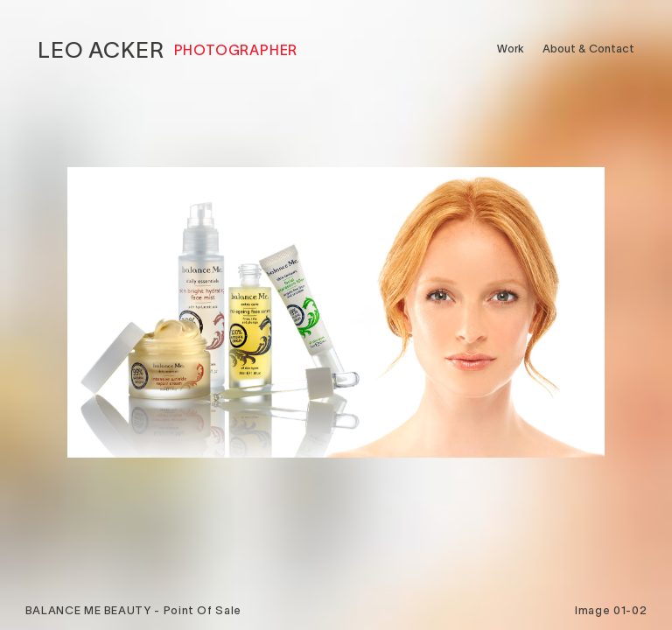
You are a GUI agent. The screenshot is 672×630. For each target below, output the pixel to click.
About (588, 49)
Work (511, 49)
